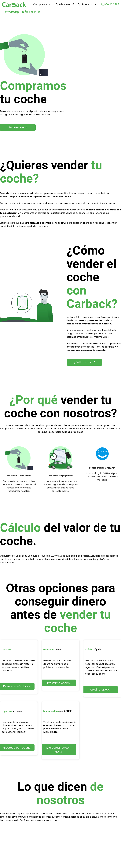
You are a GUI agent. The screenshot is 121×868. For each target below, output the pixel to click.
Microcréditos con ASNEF (58, 750)
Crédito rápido (100, 690)
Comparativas (42, 4)
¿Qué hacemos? (64, 4)
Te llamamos (18, 127)
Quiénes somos (87, 4)
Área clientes (31, 12)
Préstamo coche (58, 683)
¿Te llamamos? (84, 362)
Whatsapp (11, 12)
